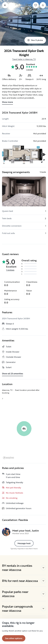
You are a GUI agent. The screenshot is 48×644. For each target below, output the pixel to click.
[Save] (36, 5)
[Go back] (5, 5)
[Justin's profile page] (6, 532)
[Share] (43, 5)
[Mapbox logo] (8, 458)
